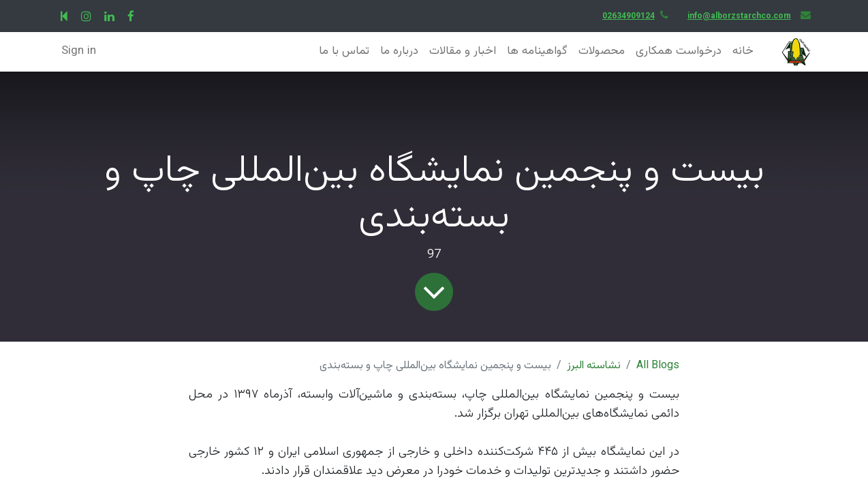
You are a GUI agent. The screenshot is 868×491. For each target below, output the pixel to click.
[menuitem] (743, 52)
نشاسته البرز (594, 366)
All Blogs (658, 366)
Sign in (79, 51)
